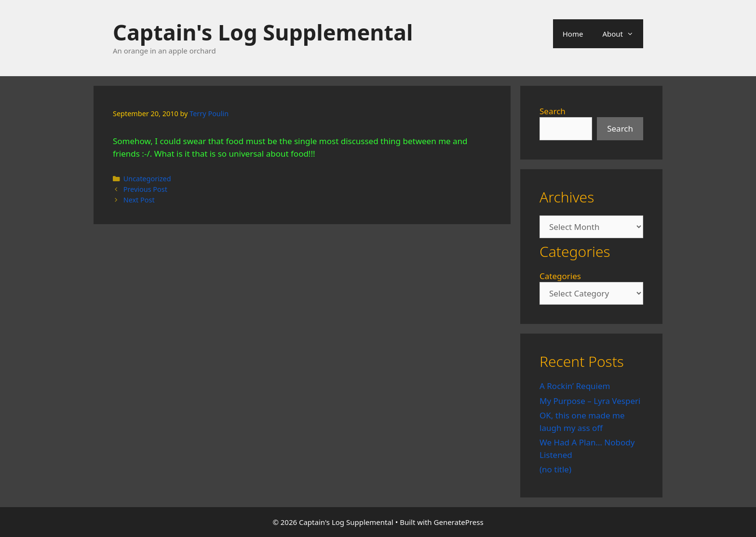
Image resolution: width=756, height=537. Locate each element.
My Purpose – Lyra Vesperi (590, 401)
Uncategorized (147, 179)
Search (553, 111)
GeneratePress (459, 522)
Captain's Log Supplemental (263, 32)
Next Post (139, 200)
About (623, 34)
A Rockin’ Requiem (575, 386)
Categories (560, 276)
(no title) (555, 469)
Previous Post (145, 189)
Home (573, 34)
